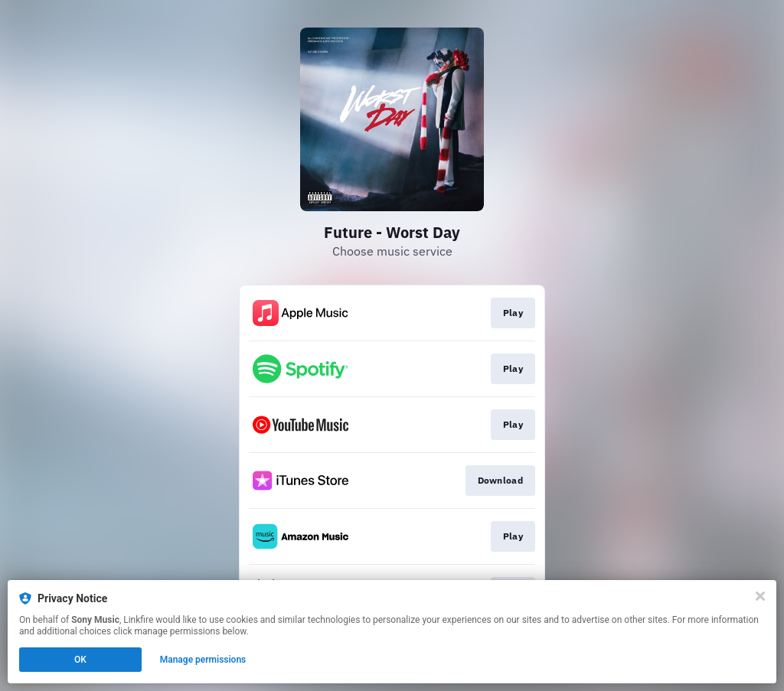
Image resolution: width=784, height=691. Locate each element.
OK (80, 660)
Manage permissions (203, 660)
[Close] (760, 596)
